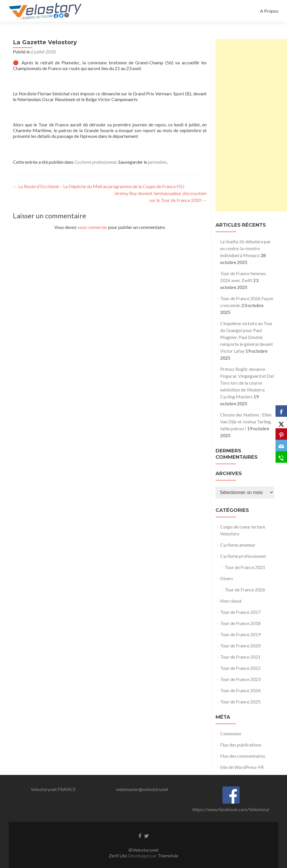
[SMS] (281, 457)
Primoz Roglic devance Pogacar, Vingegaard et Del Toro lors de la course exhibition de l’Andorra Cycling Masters (247, 383)
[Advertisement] (251, 125)
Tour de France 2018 (240, 623)
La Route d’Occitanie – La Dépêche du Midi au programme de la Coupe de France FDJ (99, 186)
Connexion (231, 733)
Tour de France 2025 (240, 702)
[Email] (281, 445)
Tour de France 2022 (240, 668)
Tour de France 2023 (240, 679)
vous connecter (92, 227)
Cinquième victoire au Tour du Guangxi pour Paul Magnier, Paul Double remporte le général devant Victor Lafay (247, 337)
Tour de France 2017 (240, 612)
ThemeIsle (168, 856)
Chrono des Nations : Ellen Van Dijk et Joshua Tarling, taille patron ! (246, 422)
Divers (227, 578)
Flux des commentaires (243, 756)
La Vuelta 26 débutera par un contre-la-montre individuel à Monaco (245, 248)
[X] (281, 423)
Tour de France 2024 (240, 690)
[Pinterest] (281, 434)
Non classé (231, 601)
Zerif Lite (118, 856)
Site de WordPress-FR (242, 767)
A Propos (269, 11)
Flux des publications (241, 745)
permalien (157, 162)
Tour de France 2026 (245, 590)
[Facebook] (281, 411)
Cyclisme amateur (238, 545)
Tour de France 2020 (240, 646)
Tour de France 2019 (240, 634)
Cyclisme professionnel (95, 162)
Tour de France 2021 (245, 567)
